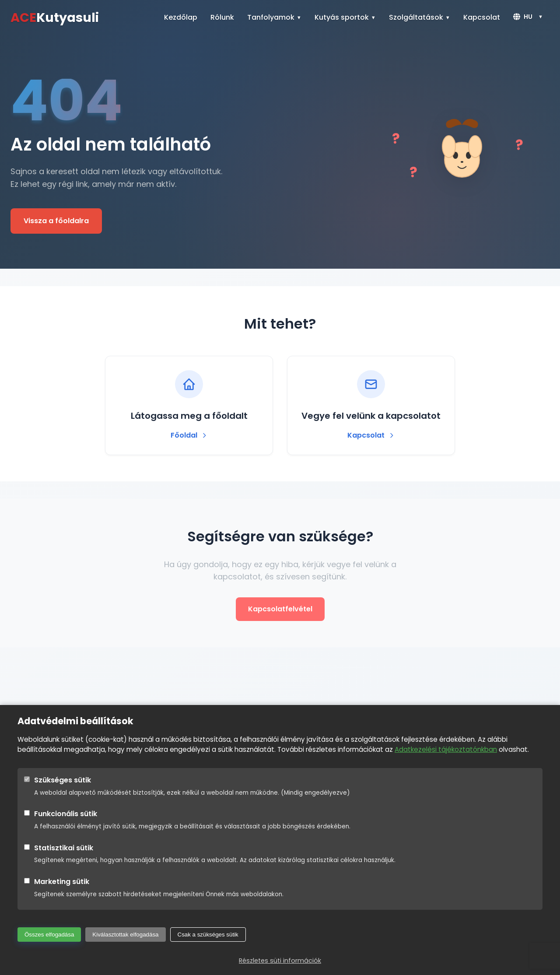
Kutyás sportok (342, 17)
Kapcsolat (482, 17)
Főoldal (189, 435)
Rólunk (222, 17)
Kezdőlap (181, 17)
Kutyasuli (55, 18)
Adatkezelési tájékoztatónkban (446, 749)
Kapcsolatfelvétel (280, 609)
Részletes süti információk (280, 961)
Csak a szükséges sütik (208, 935)
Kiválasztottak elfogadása (125, 935)
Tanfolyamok (271, 17)
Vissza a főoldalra (56, 221)
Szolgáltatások (416, 17)
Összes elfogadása (49, 935)
